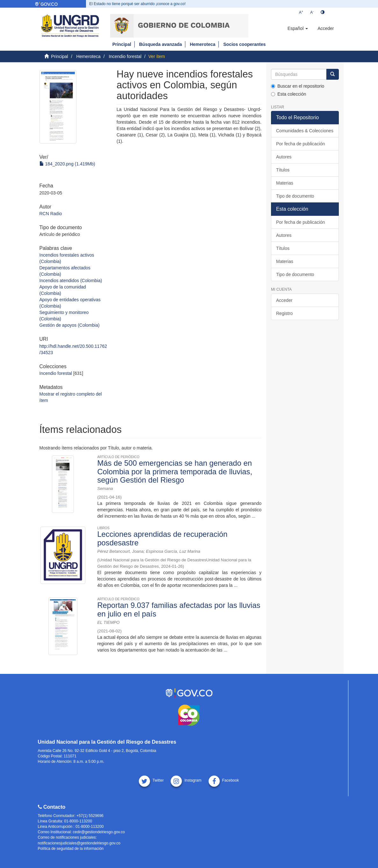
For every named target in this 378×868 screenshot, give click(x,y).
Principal (122, 44)
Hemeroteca (203, 44)
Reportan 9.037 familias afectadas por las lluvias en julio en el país (179, 609)
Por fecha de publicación (300, 144)
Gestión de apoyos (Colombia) (70, 325)
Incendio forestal (125, 56)
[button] (298, 28)
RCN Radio (51, 214)
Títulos (283, 170)
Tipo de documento (295, 196)
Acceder (284, 300)
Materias (285, 183)
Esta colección (289, 94)
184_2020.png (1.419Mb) (67, 164)
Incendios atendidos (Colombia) (71, 281)
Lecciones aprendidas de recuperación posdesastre (162, 538)
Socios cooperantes (244, 44)
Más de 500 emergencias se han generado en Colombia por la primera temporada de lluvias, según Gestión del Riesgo (175, 471)
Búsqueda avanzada (161, 44)
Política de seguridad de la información (71, 849)
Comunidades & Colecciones (305, 131)
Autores (284, 157)
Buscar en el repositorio (298, 86)
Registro (284, 313)
